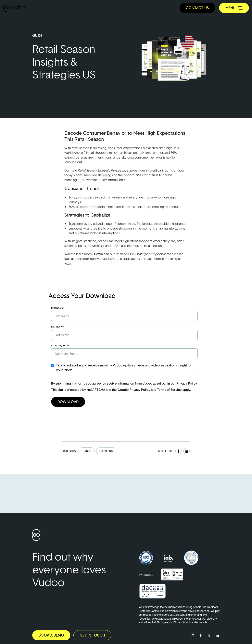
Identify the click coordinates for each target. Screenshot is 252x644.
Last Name (58, 327)
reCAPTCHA (96, 390)
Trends (87, 451)
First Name (58, 308)
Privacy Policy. (187, 383)
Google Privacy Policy (134, 390)
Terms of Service (169, 390)
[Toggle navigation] (234, 8)
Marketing (106, 451)
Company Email (61, 346)
